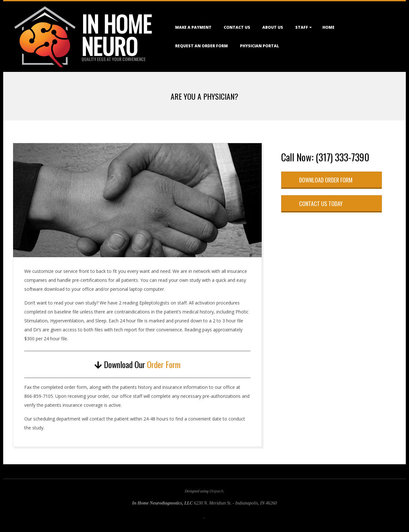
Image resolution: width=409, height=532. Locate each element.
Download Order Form (326, 180)
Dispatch (216, 491)
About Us (273, 27)
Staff (302, 27)
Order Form (164, 364)
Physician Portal (259, 46)
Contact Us (237, 27)
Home (328, 27)
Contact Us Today (321, 204)
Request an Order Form (201, 46)
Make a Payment (193, 27)
